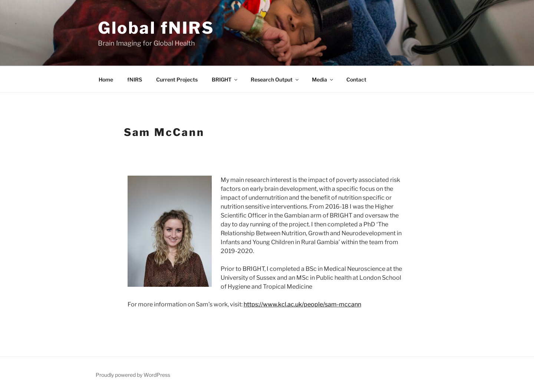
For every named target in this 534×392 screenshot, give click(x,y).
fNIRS (135, 79)
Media (323, 79)
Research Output (275, 79)
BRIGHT (225, 79)
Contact (356, 79)
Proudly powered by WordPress (133, 375)
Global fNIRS (156, 28)
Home (106, 79)
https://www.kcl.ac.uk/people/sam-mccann (302, 304)
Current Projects (177, 79)
